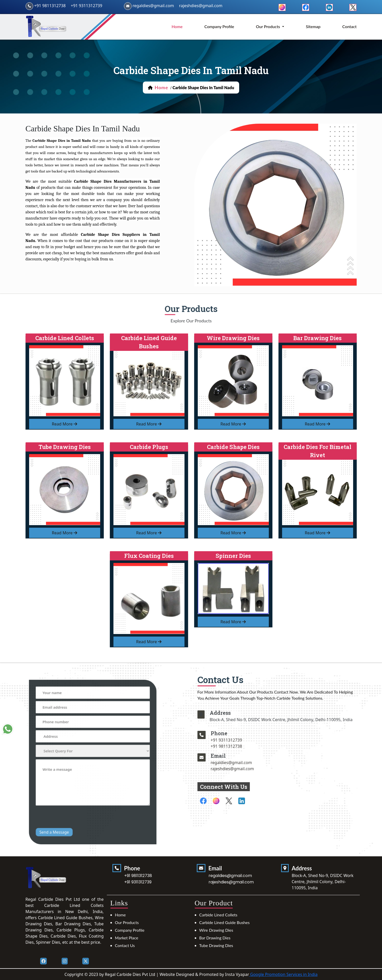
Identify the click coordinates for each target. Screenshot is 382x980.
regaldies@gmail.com (153, 6)
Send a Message (68, 807)
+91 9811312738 (50, 6)
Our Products (127, 922)
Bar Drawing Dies (215, 938)
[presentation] (80, 797)
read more (65, 424)
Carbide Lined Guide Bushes (224, 922)
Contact (350, 26)
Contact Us (125, 945)
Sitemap (313, 26)
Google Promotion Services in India (283, 974)
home (177, 26)
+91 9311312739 (86, 6)
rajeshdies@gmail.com (201, 6)
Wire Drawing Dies (216, 930)
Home (120, 915)
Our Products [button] (269, 26)
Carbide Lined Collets (218, 915)
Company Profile (219, 26)
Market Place (127, 938)
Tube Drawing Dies (216, 945)
